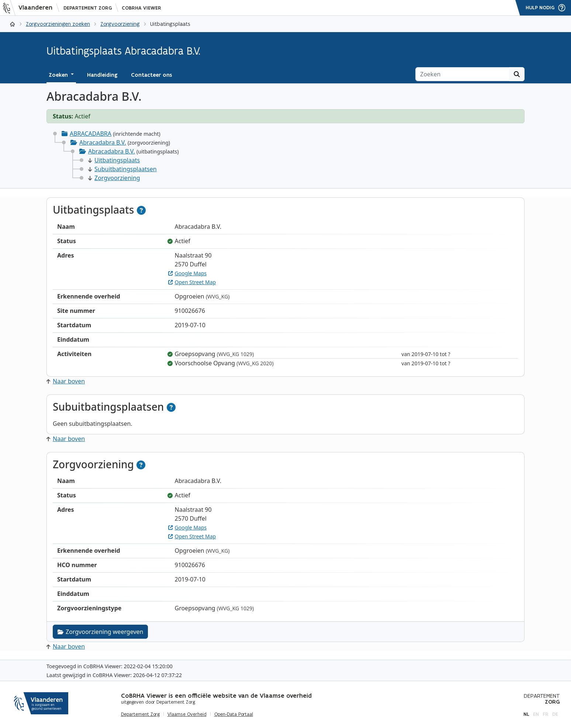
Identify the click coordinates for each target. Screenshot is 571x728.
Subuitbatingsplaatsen (122, 169)
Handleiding (102, 75)
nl (526, 714)
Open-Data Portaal (234, 714)
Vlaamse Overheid (187, 714)
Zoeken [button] (59, 75)
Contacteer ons (151, 75)
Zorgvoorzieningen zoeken (58, 24)
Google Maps (188, 273)
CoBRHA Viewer (141, 8)
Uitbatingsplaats (114, 160)
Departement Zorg (88, 8)
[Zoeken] (462, 74)
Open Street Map (192, 282)
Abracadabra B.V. (103, 142)
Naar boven (66, 381)
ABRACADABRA (91, 134)
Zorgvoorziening (120, 24)
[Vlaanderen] (30, 8)
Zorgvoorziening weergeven (100, 632)
